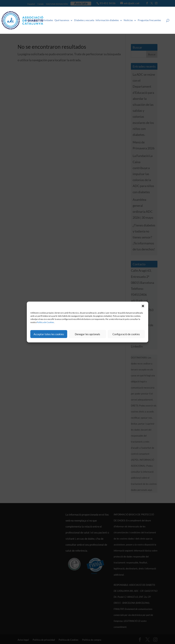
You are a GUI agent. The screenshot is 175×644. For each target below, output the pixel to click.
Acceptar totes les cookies (49, 334)
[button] (143, 306)
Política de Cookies (45, 322)
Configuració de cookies (126, 334)
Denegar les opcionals (87, 334)
